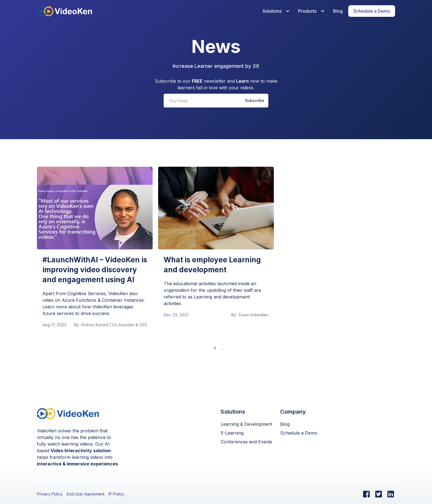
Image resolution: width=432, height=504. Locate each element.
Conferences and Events (246, 442)
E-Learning (232, 433)
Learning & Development (246, 424)
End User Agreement (86, 494)
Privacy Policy (50, 494)
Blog (338, 11)
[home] (64, 11)
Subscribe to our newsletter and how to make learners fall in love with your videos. (216, 84)
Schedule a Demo (299, 433)
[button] (275, 11)
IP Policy (116, 494)
